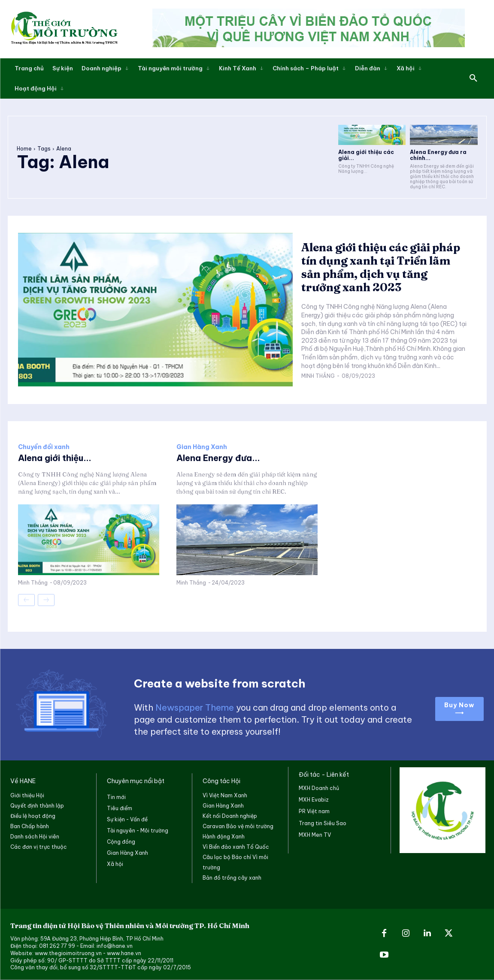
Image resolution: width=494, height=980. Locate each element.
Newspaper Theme (195, 707)
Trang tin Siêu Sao (323, 823)
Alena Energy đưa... (218, 458)
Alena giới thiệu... (55, 458)
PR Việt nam (314, 811)
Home (24, 149)
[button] (473, 78)
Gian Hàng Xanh (202, 447)
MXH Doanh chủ (319, 788)
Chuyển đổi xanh (44, 447)
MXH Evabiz (314, 800)
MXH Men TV (315, 835)
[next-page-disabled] (46, 600)
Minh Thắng (318, 376)
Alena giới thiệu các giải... (366, 155)
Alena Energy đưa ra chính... (438, 155)
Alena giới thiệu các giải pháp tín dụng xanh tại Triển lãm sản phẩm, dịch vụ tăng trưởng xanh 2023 (381, 268)
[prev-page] (26, 600)
